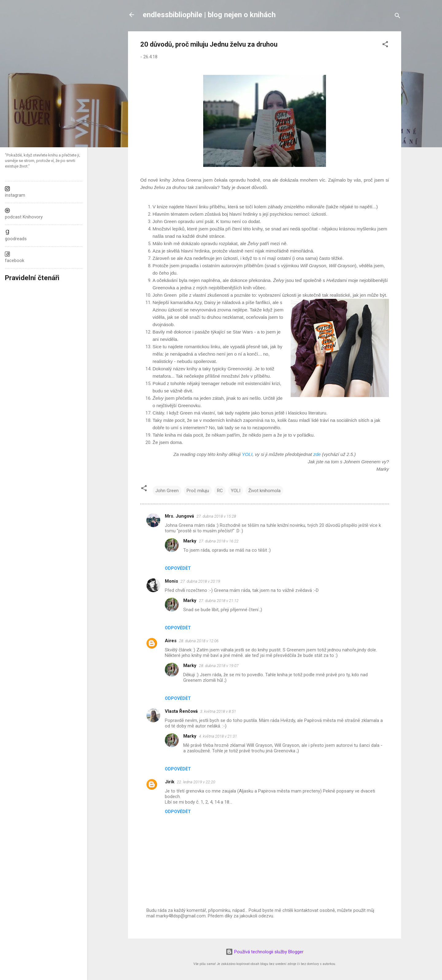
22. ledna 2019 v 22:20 (196, 782)
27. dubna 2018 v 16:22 (219, 541)
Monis (171, 581)
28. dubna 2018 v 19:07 (219, 666)
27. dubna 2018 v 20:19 (200, 581)
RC (220, 491)
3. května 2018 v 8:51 (218, 711)
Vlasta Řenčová (181, 711)
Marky (190, 541)
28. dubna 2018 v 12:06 (199, 641)
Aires (171, 641)
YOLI (247, 454)
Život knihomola (264, 491)
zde (317, 454)
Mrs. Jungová (179, 516)
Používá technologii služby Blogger (265, 952)
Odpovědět (178, 568)
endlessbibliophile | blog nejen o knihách (209, 15)
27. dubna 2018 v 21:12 (219, 601)
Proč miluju (198, 491)
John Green (167, 491)
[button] (385, 45)
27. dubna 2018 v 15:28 (216, 516)
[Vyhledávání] (397, 17)
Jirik (170, 782)
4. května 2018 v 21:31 (218, 736)
